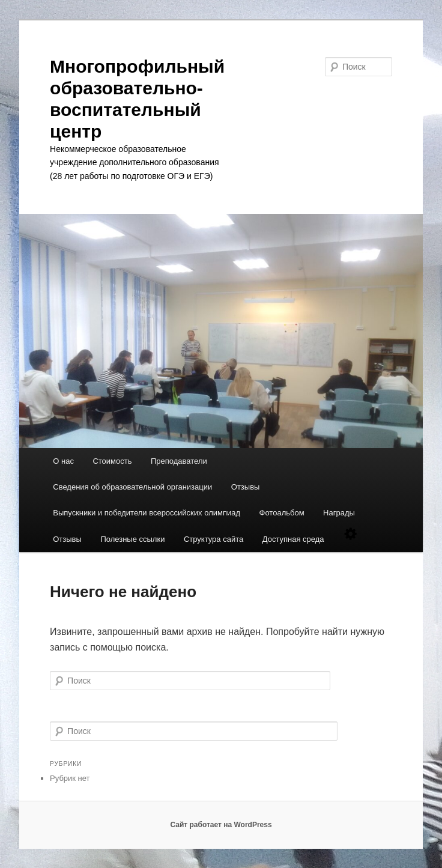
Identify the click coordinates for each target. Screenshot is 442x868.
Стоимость (112, 461)
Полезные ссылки (132, 539)
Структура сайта (213, 539)
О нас (63, 461)
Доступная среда (293, 539)
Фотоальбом (282, 513)
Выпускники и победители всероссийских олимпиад (147, 513)
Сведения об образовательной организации (132, 487)
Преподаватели (179, 461)
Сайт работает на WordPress (221, 825)
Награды (339, 513)
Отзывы (246, 487)
